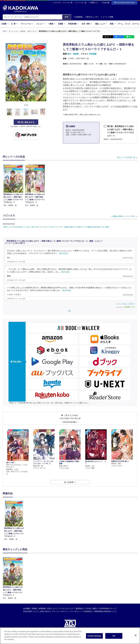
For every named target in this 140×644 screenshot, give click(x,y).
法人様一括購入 (92, 604)
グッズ (127, 24)
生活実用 (87, 24)
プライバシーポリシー (60, 606)
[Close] (136, 635)
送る (130, 37)
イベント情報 (107, 17)
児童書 (62, 24)
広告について (52, 604)
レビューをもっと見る (125, 304)
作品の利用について (30, 606)
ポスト (109, 37)
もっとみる (69, 477)
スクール (135, 24)
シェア (120, 37)
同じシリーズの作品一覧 (126, 157)
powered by (126, 307)
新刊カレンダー (92, 17)
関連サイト (95, 3)
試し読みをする (26, 122)
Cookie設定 (88, 606)
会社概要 (27, 604)
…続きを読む (63, 253)
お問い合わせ (45, 606)
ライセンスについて (66, 604)
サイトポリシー (76, 606)
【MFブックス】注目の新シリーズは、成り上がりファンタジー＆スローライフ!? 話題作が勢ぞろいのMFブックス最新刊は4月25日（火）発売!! (56, 227)
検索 (67, 17)
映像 (113, 24)
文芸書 (5, 24)
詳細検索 (78, 17)
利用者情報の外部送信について (105, 606)
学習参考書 (73, 24)
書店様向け (80, 604)
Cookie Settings (94, 636)
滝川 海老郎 (73, 54)
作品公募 (106, 3)
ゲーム (120, 24)
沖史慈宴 (93, 54)
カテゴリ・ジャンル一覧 (63, 3)
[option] (14, 516)
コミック (41, 24)
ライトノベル (27, 24)
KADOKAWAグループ (107, 604)
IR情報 (34, 604)
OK (114, 636)
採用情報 (42, 604)
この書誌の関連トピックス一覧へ (123, 216)
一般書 (52, 24)
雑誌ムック (101, 24)
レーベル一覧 (81, 3)
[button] (48, 112)
